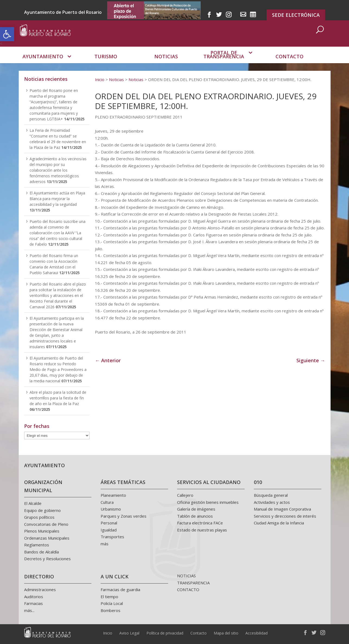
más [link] (105, 544)
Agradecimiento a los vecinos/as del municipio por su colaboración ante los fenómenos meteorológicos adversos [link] (58, 170)
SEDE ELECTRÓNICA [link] (296, 15)
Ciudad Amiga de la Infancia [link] (279, 523)
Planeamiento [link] (113, 495)
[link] (7, 34)
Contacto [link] (289, 64)
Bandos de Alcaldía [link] (41, 552)
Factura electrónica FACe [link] (200, 523)
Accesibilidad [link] (257, 633)
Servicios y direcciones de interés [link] (285, 516)
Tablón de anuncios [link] (195, 516)
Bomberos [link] (111, 610)
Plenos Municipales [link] (42, 531)
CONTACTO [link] (188, 589)
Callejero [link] (185, 495)
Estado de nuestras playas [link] (202, 530)
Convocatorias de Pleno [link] (46, 524)
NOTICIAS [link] (186, 576)
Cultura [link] (107, 502)
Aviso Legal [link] (129, 633)
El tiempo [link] (109, 597)
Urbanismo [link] (111, 509)
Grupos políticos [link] (39, 517)
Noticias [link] (166, 64)
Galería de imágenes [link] (196, 509)
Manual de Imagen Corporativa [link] (282, 509)
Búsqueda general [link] (271, 495)
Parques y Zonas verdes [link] (124, 516)
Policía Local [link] (112, 603)
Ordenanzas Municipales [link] (47, 538)
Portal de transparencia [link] (224, 62)
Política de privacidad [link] (165, 633)
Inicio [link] (108, 633)
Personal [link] (109, 523)
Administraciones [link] (40, 589)
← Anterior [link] (108, 360)
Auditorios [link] (34, 597)
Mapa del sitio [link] (226, 633)
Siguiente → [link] (311, 360)
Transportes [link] (112, 537)
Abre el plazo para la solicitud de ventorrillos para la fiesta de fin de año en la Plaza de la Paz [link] (58, 398)
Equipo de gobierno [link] (42, 510)
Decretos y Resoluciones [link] (47, 559)
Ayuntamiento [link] (43, 64)
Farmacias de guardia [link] (120, 589)
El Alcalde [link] (33, 503)
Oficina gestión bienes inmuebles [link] (208, 502)
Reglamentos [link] (37, 545)
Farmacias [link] (33, 603)
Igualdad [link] (109, 530)
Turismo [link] (106, 64)
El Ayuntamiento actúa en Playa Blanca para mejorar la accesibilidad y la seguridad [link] (57, 199)
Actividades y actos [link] (272, 502)
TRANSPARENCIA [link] (193, 583)
